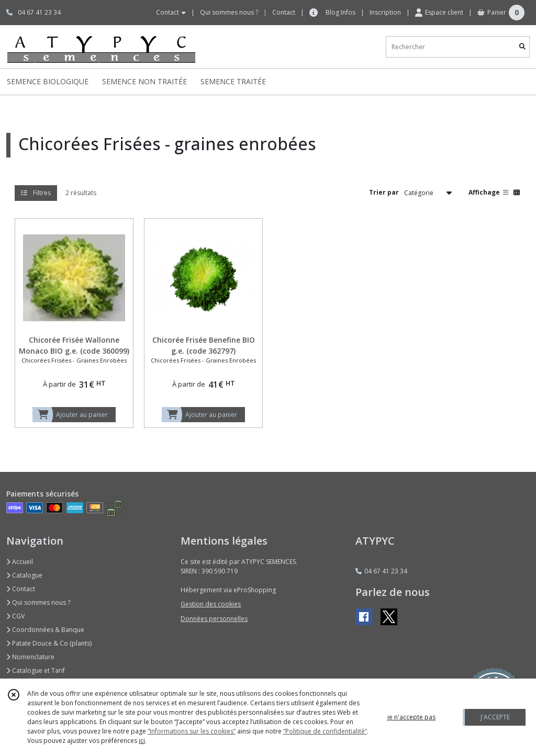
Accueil (20, 562)
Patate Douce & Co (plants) (49, 643)
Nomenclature (30, 657)
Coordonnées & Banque (45, 630)
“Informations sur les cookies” (192, 731)
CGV (15, 616)
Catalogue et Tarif (36, 670)
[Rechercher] (522, 47)
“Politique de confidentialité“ (325, 731)
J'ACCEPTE (495, 717)
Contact (284, 12)
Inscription (385, 12)
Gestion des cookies (211, 604)
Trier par (384, 192)
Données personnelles (214, 619)
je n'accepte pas (411, 717)
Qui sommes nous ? (38, 602)
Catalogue (24, 575)
